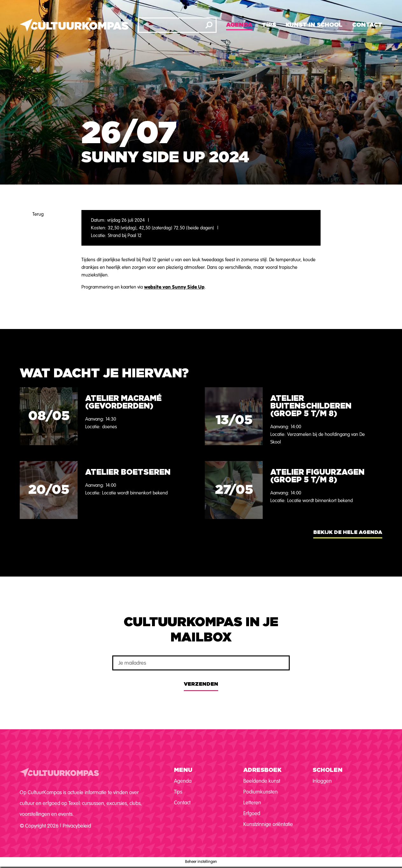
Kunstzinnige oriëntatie (268, 824)
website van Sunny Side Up (174, 287)
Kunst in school (314, 25)
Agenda (239, 25)
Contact (367, 25)
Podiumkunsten (260, 792)
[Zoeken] (209, 25)
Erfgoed (252, 813)
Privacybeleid (77, 826)
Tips (269, 25)
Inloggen (322, 781)
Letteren (252, 803)
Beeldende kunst (262, 781)
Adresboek (262, 770)
